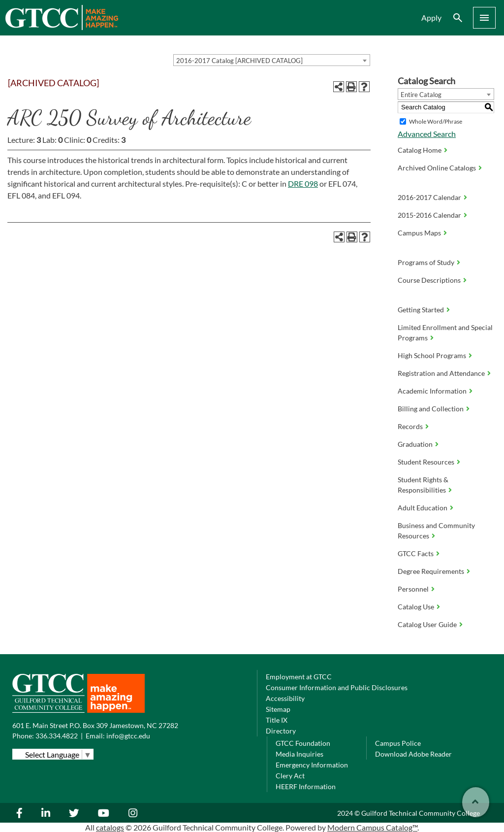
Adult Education (423, 508)
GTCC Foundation (303, 743)
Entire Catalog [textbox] (421, 95)
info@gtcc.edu (128, 736)
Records (410, 426)
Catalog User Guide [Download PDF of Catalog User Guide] (427, 624)
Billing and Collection (431, 409)
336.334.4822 (57, 736)
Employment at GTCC (299, 677)
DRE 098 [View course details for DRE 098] (303, 183)
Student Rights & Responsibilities (423, 485)
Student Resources (426, 462)
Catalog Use (416, 607)
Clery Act (290, 776)
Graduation (415, 444)
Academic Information (432, 391)
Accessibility (285, 698)
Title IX (277, 720)
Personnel (413, 589)
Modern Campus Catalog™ (372, 827)
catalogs (110, 827)
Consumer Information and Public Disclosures (337, 687)
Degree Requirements (431, 571)
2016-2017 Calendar (429, 197)
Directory (281, 731)
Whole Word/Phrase (436, 121)
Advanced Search (427, 134)
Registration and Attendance (441, 373)
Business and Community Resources (436, 531)
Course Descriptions (429, 280)
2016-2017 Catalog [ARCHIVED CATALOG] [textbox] (239, 61)
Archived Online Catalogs (437, 168)
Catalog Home (420, 150)
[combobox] (272, 60)
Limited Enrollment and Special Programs (445, 333)
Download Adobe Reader (413, 754)
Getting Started (421, 310)
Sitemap (278, 709)
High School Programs (432, 355)
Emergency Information (312, 765)
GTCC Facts (416, 553)
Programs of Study (426, 262)
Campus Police (398, 743)
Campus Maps (419, 233)
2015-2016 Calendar (429, 215)
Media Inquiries (299, 754)
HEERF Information (306, 786)
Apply (431, 17)
